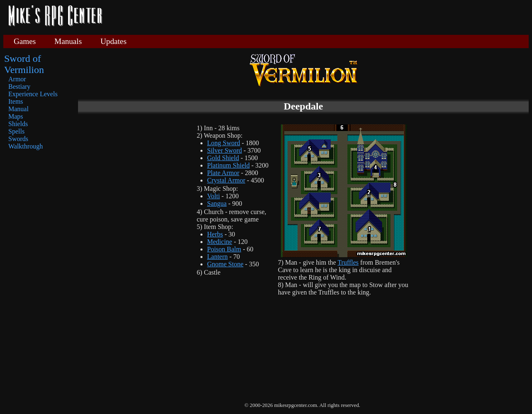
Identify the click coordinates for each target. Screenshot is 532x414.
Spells (16, 131)
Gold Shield (223, 158)
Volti (214, 196)
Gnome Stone (225, 264)
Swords (18, 139)
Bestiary (19, 86)
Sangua (217, 203)
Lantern (217, 257)
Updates (113, 41)
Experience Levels (33, 94)
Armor (17, 79)
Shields (18, 124)
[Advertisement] (319, 17)
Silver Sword (225, 150)
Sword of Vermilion (24, 64)
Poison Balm (224, 249)
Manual (18, 109)
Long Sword (224, 143)
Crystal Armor (226, 180)
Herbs (215, 234)
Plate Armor (223, 173)
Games (25, 41)
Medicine (220, 242)
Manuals (68, 41)
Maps (16, 116)
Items (16, 101)
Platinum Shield (228, 165)
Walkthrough (26, 146)
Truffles (348, 262)
